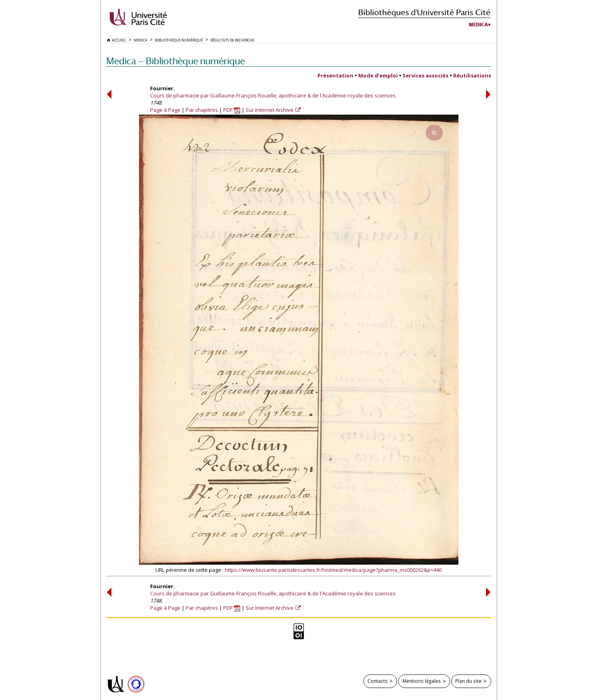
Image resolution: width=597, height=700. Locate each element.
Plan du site (468, 681)
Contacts (378, 681)
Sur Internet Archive (270, 110)
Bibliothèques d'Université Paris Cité (424, 12)
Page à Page (165, 110)
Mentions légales (422, 681)
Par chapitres (202, 110)
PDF (232, 110)
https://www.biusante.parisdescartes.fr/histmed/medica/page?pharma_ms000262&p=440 (333, 570)
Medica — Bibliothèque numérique (176, 61)
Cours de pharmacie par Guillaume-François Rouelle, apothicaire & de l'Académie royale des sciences (273, 95)
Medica (478, 25)
